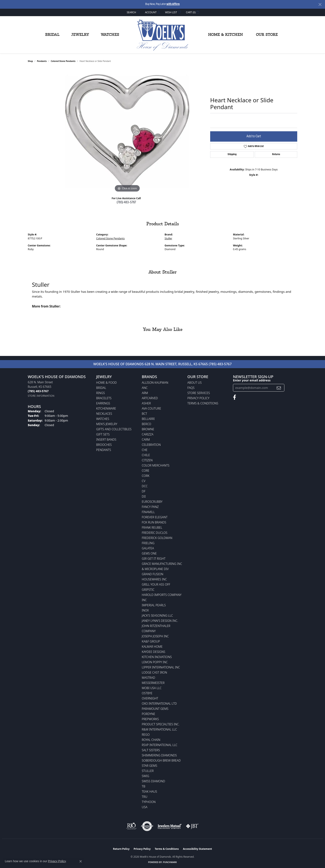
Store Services (199, 393)
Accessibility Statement (197, 849)
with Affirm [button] (173, 4)
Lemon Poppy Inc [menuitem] (155, 662)
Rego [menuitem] (146, 735)
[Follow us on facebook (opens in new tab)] (235, 397)
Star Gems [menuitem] (149, 766)
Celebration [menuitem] (151, 445)
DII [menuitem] (144, 496)
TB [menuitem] (144, 786)
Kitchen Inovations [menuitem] (157, 657)
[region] (127, 131)
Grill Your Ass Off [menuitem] (156, 584)
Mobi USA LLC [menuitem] (152, 688)
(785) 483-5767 (126, 203)
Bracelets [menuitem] (104, 398)
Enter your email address (252, 380)
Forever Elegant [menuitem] (155, 517)
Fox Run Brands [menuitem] (154, 522)
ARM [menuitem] (145, 393)
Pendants (42, 61)
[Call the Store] (38, 391)
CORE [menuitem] (146, 471)
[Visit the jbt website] (192, 826)
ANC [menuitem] (145, 388)
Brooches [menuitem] (104, 445)
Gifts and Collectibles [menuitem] (114, 429)
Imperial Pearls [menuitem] (154, 605)
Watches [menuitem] (103, 419)
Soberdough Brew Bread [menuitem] (161, 760)
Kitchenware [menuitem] (106, 408)
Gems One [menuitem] (149, 553)
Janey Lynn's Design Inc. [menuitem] (160, 621)
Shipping (232, 154)
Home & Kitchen (226, 35)
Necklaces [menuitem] (104, 414)
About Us (195, 383)
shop (30, 61)
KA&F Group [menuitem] (151, 641)
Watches (110, 35)
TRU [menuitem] (145, 797)
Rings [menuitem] (101, 393)
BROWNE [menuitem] (148, 429)
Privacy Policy (198, 398)
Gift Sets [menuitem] (103, 434)
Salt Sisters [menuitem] (151, 750)
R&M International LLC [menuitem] (159, 729)
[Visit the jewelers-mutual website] (169, 826)
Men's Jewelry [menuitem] (107, 424)
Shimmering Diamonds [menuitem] (159, 755)
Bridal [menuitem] (101, 388)
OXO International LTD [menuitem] (159, 703)
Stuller (168, 238)
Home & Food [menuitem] (106, 383)
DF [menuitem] (144, 491)
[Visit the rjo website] (131, 826)
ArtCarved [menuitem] (150, 398)
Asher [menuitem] (146, 403)
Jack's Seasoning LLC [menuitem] (157, 615)
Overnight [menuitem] (150, 698)
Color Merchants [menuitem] (156, 465)
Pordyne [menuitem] (148, 714)
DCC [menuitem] (145, 486)
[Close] (320, 4)
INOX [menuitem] (145, 610)
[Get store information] (41, 396)
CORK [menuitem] (146, 476)
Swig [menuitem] (146, 776)
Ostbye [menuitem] (147, 693)
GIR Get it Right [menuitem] (154, 559)
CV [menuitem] (144, 481)
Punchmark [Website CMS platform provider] (170, 862)
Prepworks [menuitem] (150, 719)
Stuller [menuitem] (148, 771)
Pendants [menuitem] (104, 450)
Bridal (52, 35)
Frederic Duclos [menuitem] (155, 533)
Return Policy (121, 849)
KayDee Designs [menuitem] (153, 652)
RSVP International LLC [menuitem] (160, 745)
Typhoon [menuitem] (149, 802)
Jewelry (80, 35)
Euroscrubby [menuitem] (152, 502)
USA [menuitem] (145, 807)
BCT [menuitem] (144, 414)
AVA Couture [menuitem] (151, 408)
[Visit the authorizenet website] (147, 826)
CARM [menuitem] (146, 439)
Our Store (267, 35)
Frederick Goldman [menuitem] (157, 538)
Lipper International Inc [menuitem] (161, 667)
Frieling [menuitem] (148, 543)
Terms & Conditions (203, 403)
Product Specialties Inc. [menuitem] (161, 724)
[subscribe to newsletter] (279, 388)
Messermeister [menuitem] (153, 683)
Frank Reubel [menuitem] (152, 527)
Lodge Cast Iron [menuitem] (154, 672)
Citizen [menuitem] (147, 460)
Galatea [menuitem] (148, 548)
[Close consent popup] (81, 861)
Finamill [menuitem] (148, 512)
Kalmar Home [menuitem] (152, 647)
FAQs (191, 388)
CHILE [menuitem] (146, 455)
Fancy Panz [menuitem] (150, 507)
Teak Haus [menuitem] (149, 791)
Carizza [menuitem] (148, 434)
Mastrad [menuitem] (148, 678)
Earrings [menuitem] (103, 403)
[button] (133, 12)
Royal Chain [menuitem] (151, 740)
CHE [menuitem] (145, 450)
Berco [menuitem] (146, 424)
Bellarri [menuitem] (148, 419)
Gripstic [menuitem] (148, 590)
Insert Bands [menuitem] (106, 439)
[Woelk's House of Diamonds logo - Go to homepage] (162, 35)
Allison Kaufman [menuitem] (155, 383)
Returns (276, 154)
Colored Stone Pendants (63, 61)
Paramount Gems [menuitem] (155, 709)
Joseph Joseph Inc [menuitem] (155, 636)
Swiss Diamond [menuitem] (153, 781)
